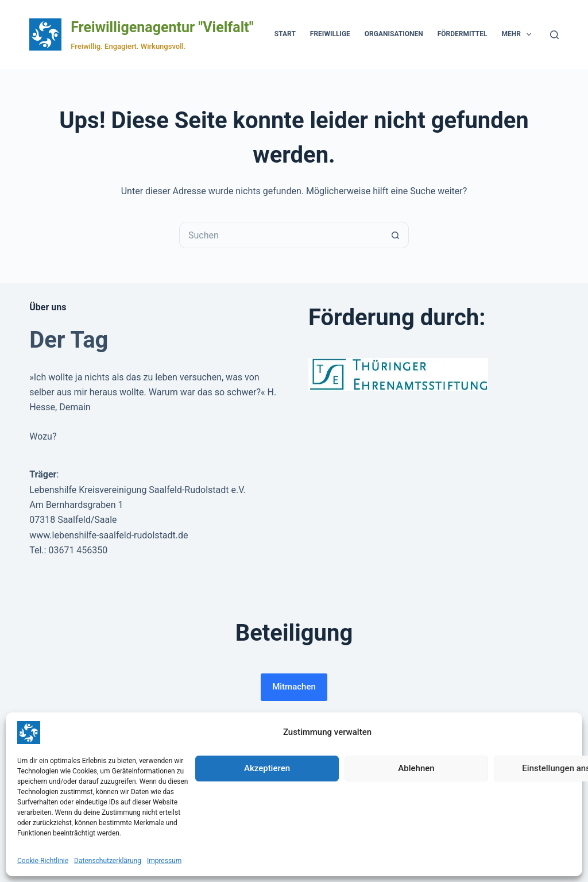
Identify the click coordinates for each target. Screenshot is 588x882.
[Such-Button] (396, 235)
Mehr (519, 34)
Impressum (164, 861)
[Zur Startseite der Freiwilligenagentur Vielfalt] (45, 34)
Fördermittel (463, 34)
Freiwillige (330, 34)
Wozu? (43, 436)
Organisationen (394, 34)
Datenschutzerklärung (108, 861)
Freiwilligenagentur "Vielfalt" (162, 27)
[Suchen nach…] (281, 235)
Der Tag (69, 340)
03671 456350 (78, 550)
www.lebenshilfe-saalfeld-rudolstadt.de (109, 535)
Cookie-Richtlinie (43, 861)
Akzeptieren (267, 768)
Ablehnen (416, 768)
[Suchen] (554, 35)
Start (285, 34)
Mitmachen (294, 687)
